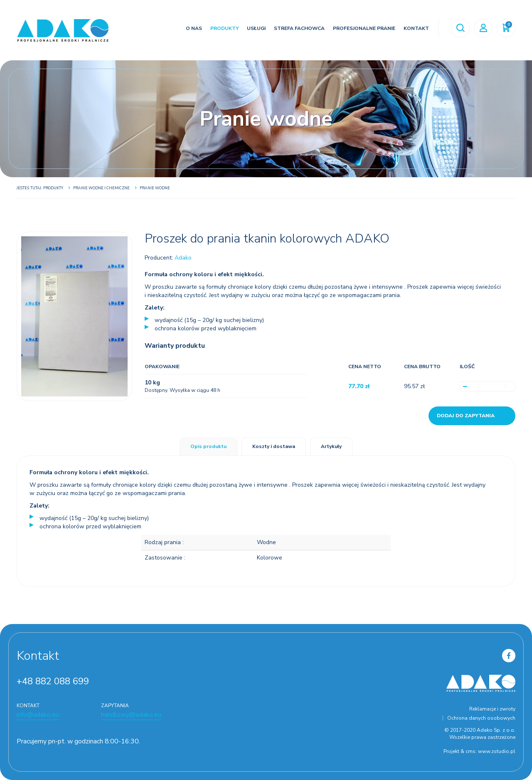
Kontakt (415, 28)
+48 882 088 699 (53, 681)
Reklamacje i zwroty (492, 709)
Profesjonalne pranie (363, 28)
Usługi (255, 28)
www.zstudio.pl (497, 751)
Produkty (224, 28)
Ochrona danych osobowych (481, 718)
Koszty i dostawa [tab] (274, 446)
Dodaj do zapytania (466, 416)
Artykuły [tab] (331, 446)
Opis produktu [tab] (208, 446)
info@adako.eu (38, 715)
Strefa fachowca (298, 28)
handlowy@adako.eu (131, 715)
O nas (193, 28)
